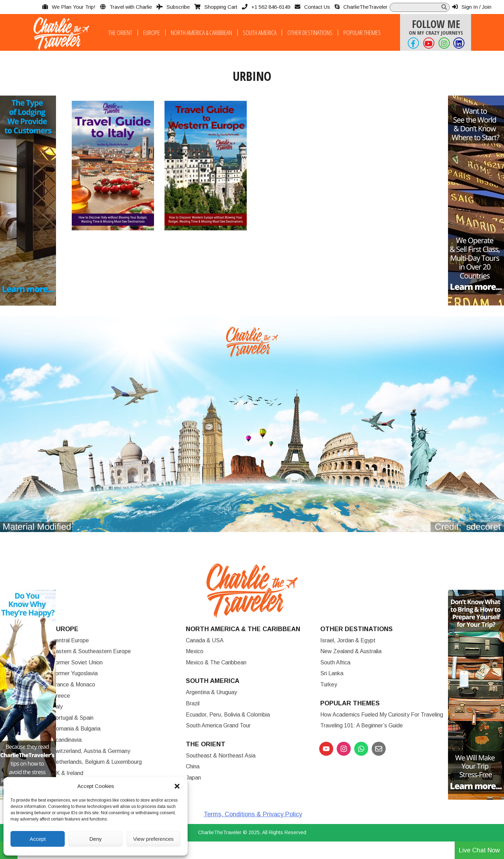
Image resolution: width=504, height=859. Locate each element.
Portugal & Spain (73, 718)
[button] (177, 786)
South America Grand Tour (218, 725)
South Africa (335, 662)
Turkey (329, 685)
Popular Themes (362, 33)
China (193, 766)
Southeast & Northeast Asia (221, 756)
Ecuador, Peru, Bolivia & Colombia (228, 715)
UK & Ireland (68, 773)
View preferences (154, 839)
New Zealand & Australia (351, 651)
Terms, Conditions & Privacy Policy (253, 814)
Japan (193, 778)
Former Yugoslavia (75, 673)
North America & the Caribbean (243, 629)
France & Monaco (73, 685)
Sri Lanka (332, 673)
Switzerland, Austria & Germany (91, 751)
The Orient (120, 33)
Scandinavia (67, 740)
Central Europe (70, 640)
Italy (57, 707)
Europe (152, 33)
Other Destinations (310, 33)
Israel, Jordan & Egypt (348, 640)
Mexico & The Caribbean (216, 662)
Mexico (195, 651)
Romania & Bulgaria (76, 729)
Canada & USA (205, 640)
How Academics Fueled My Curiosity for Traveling (382, 715)
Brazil (193, 703)
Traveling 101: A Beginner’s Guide (362, 725)
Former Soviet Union (77, 662)
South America (260, 33)
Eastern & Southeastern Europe (91, 651)
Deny (95, 839)
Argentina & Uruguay (211, 692)
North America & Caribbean (201, 33)
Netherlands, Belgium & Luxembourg (97, 762)
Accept (38, 839)
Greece (61, 696)
